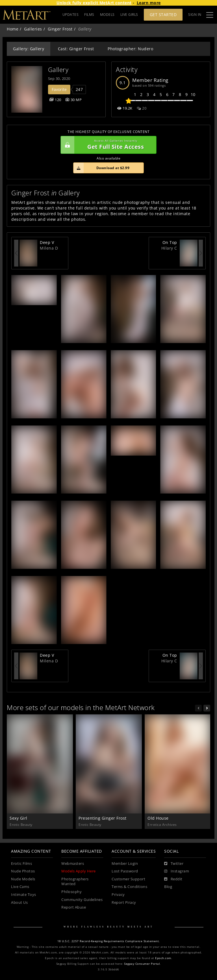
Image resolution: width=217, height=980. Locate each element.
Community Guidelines (82, 900)
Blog (168, 887)
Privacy (118, 895)
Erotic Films (21, 864)
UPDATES (71, 15)
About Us (19, 902)
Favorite (59, 89)
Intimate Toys (24, 895)
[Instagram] (177, 871)
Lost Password (125, 871)
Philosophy (71, 892)
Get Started (163, 15)
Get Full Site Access (107, 145)
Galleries (33, 29)
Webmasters (73, 864)
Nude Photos (23, 871)
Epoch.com (163, 958)
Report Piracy (124, 902)
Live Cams (20, 887)
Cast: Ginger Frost (76, 49)
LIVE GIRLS (129, 15)
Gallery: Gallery (29, 49)
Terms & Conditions (129, 887)
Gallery (58, 70)
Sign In (195, 15)
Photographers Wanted (75, 882)
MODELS (107, 15)
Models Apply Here (79, 871)
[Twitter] (174, 864)
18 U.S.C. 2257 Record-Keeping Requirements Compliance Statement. (109, 941)
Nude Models (23, 879)
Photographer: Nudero (130, 49)
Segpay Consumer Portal (142, 964)
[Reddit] (173, 879)
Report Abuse (74, 907)
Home (13, 29)
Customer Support (128, 879)
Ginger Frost (60, 29)
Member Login (125, 864)
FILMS (89, 15)
